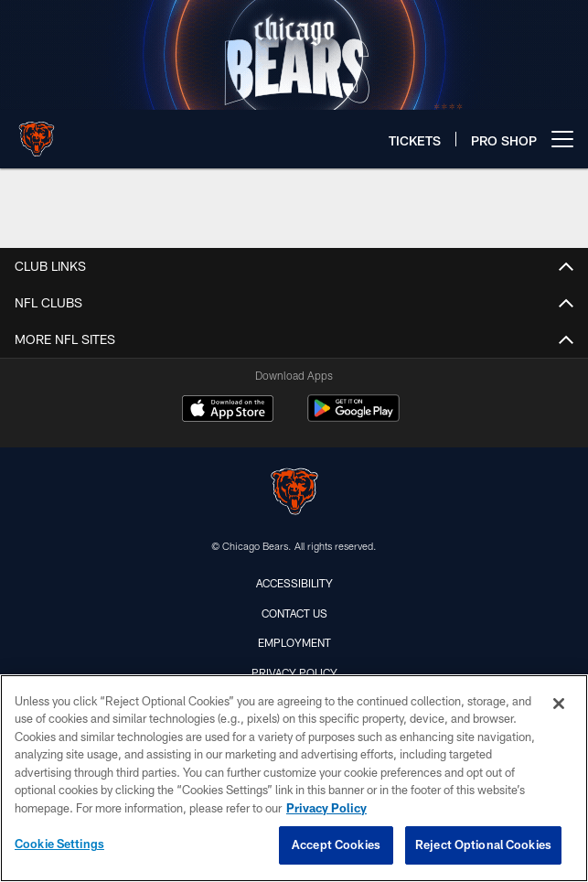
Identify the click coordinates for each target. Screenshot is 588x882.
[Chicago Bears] (294, 494)
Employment (294, 642)
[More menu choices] (562, 139)
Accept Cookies (336, 844)
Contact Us (294, 613)
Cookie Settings (59, 844)
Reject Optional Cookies (483, 844)
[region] (294, 778)
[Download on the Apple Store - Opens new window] (228, 411)
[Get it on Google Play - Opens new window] (353, 418)
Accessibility (294, 583)
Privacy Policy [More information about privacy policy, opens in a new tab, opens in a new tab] (326, 808)
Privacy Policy (294, 672)
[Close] (559, 704)
